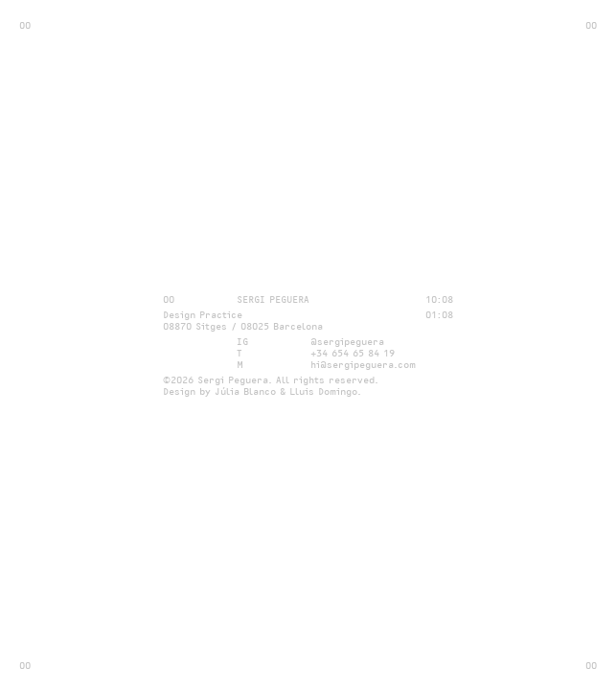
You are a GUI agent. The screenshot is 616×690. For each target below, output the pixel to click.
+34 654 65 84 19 (353, 353)
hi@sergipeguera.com (363, 364)
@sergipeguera (347, 341)
